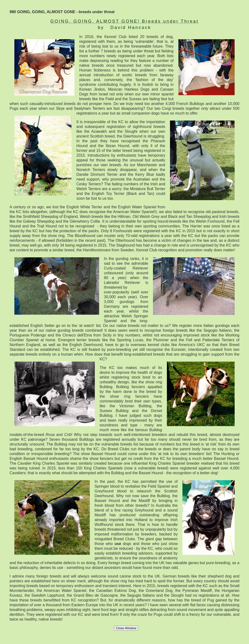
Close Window (126, 628)
